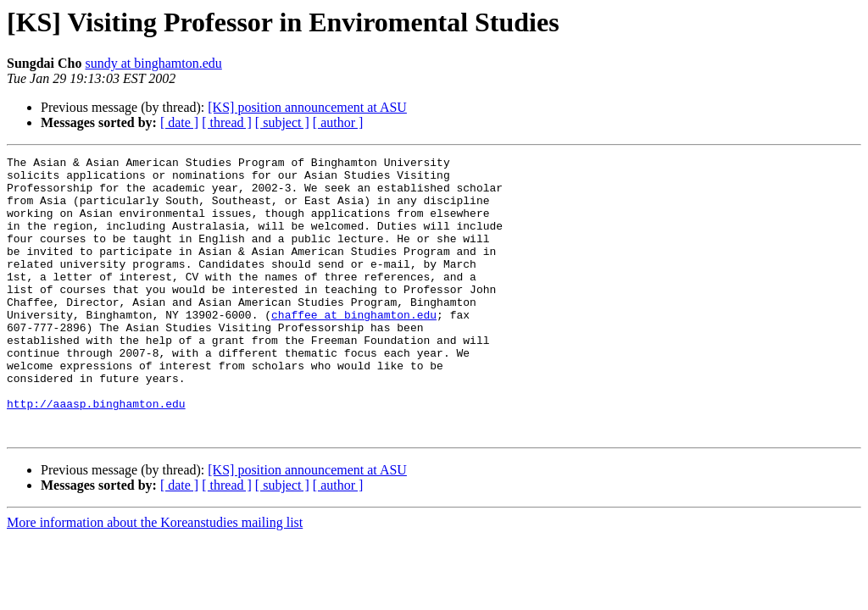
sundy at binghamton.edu (154, 63)
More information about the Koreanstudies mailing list (155, 578)
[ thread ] (227, 122)
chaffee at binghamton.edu (354, 347)
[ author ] (338, 122)
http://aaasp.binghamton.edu (96, 454)
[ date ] (179, 122)
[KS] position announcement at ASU (307, 107)
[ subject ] (282, 122)
